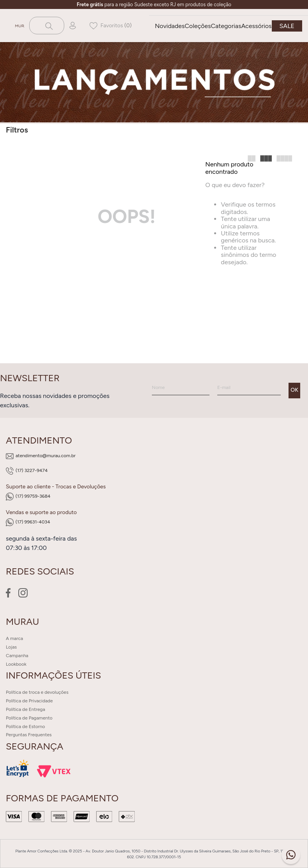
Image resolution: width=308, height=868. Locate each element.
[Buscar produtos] (48, 26)
